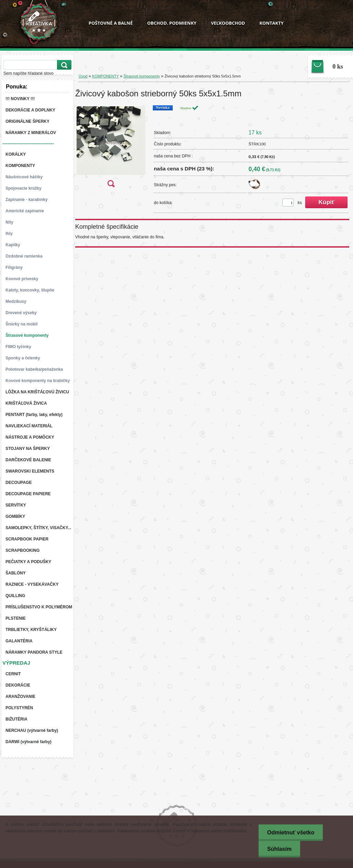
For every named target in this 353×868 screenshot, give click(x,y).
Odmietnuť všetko (291, 833)
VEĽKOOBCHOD (228, 23)
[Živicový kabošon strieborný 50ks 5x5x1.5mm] (111, 148)
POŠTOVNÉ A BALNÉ (111, 23)
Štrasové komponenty (141, 76)
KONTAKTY (271, 23)
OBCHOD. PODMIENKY (172, 23)
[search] (63, 65)
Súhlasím (279, 849)
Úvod (83, 76)
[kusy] (288, 203)
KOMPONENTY (105, 76)
